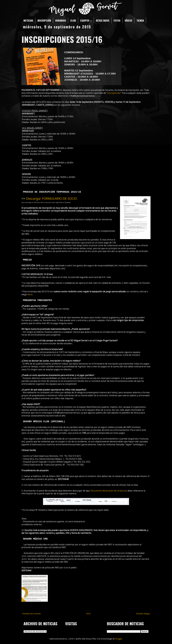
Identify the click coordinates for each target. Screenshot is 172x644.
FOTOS (117, 20)
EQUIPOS (86, 20)
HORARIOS (61, 20)
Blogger (119, 639)
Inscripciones (114, 93)
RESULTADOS (103, 20)
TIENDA (140, 20)
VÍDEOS (128, 20)
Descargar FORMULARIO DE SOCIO (52, 198)
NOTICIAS (28, 20)
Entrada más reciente (31, 614)
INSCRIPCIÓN (44, 20)
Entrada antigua (143, 614)
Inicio (88, 614)
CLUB (73, 20)
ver (30, 294)
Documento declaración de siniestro (108, 491)
